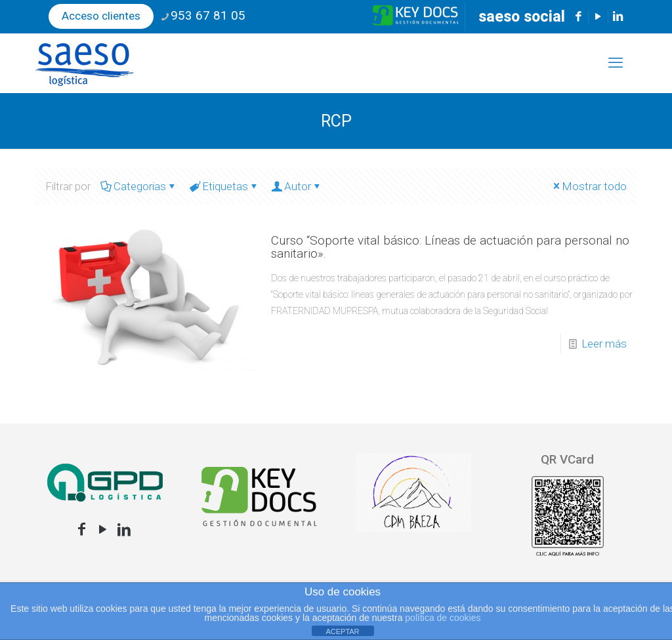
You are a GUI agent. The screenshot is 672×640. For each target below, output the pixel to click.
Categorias (139, 186)
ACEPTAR (342, 631)
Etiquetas (224, 186)
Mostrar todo (589, 186)
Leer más (604, 344)
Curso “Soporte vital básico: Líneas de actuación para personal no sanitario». (450, 247)
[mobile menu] (616, 63)
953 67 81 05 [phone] (208, 15)
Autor (297, 186)
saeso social (522, 17)
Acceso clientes (101, 16)
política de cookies (443, 618)
